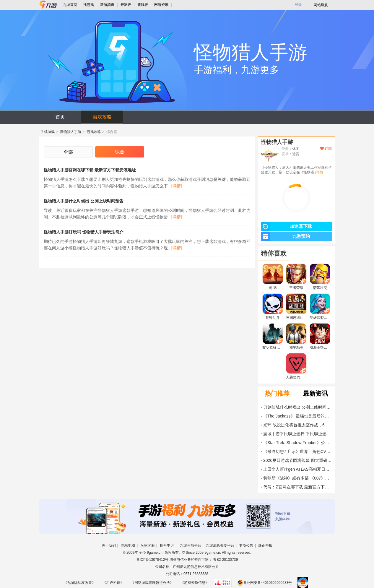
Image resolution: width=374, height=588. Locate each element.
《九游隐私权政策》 (79, 583)
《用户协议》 (113, 583)
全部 (68, 152)
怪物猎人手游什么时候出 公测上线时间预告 (84, 201)
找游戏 (89, 5)
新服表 (143, 5)
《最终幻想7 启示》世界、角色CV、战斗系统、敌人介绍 (297, 451)
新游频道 (107, 5)
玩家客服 (148, 545)
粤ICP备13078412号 (152, 560)
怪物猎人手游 (71, 132)
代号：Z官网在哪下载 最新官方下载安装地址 (297, 487)
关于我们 (109, 545)
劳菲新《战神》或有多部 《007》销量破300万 (297, 478)
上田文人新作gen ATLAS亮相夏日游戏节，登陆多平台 (297, 469)
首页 (60, 117)
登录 (298, 5)
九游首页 (70, 5)
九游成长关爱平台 (220, 545)
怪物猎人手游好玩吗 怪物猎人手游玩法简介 (84, 232)
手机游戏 (48, 132)
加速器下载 (286, 226)
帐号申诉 (167, 545)
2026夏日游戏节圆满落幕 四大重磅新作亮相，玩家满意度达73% (297, 460)
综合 (120, 152)
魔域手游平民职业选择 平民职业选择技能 (297, 434)
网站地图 (128, 545)
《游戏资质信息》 (195, 583)
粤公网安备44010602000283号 (265, 583)
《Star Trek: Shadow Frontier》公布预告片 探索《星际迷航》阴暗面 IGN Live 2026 (297, 443)
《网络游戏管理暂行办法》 (152, 583)
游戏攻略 (102, 117)
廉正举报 (265, 545)
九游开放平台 (191, 545)
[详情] (177, 186)
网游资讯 (161, 5)
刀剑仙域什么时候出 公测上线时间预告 (297, 407)
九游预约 (285, 236)
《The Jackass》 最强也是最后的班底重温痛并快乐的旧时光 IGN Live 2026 (297, 416)
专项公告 (246, 545)
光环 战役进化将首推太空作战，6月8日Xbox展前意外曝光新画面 (297, 425)
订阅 (326, 149)
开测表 (126, 5)
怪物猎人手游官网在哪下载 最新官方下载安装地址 (90, 170)
